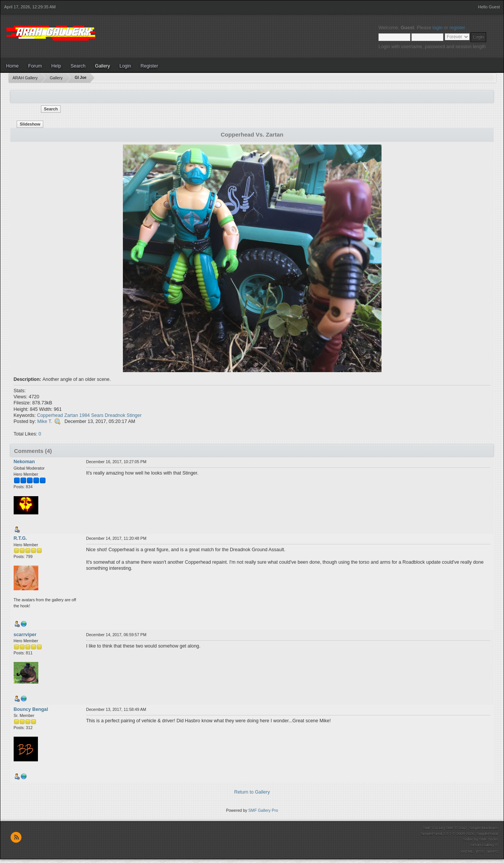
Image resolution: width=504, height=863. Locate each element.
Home (12, 66)
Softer (468, 839)
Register (149, 66)
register (457, 28)
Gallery (102, 66)
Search (78, 66)
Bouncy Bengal (31, 709)
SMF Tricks (488, 839)
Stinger (134, 415)
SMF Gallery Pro (263, 810)
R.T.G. (20, 538)
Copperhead (50, 415)
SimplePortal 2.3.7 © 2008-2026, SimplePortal (459, 834)
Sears (97, 415)
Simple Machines (484, 828)
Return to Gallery (252, 792)
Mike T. (45, 421)
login (438, 28)
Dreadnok (115, 415)
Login (125, 66)
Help (56, 66)
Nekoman (24, 462)
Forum (35, 66)
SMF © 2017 (456, 828)
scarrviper (25, 635)
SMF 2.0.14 (433, 828)
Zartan (71, 415)
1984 (85, 415)
